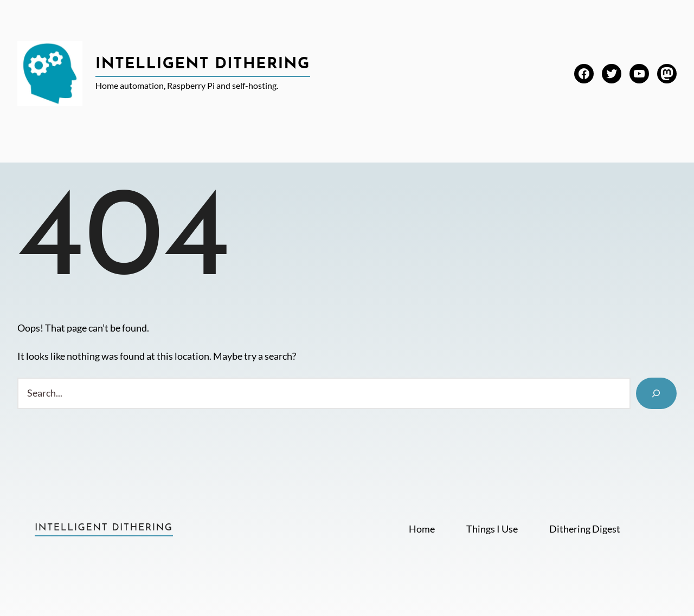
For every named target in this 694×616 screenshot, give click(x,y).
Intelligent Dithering (203, 64)
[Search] (656, 393)
